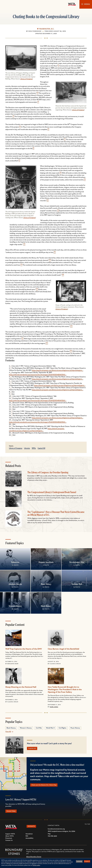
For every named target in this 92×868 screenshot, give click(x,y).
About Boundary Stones (34, 858)
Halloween (15, 562)
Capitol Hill (41, 448)
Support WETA (10, 835)
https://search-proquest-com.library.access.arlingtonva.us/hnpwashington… (57, 370)
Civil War (39, 728)
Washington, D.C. (47, 29)
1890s (34, 448)
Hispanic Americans (46, 562)
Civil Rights (62, 728)
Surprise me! (33, 749)
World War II (50, 728)
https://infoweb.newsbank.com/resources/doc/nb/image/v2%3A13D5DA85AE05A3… (38, 375)
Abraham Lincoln (15, 584)
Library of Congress (26, 79)
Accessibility (29, 840)
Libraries (27, 448)
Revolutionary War (77, 562)
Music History (46, 584)
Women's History (15, 606)
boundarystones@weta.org (56, 830)
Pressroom (9, 840)
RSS (27, 837)
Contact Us (9, 842)
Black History (46, 606)
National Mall (77, 584)
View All (8, 732)
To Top (87, 826)
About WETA (9, 837)
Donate (32, 828)
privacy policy (36, 865)
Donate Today (12, 812)
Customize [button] (79, 861)
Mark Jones (54, 707)
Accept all (87, 861)
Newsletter (29, 835)
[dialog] (46, 863)
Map (49, 835)
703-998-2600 (52, 838)
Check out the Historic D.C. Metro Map (45, 786)
